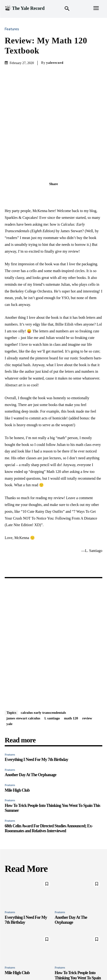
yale (9, 678)
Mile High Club (17, 745)
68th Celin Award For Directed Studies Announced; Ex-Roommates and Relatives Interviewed (49, 783)
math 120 (71, 673)
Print (62, 961)
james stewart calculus (23, 673)
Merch (91, 961)
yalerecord (55, 63)
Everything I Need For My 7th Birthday (36, 714)
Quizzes (30, 961)
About (46, 966)
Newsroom (47, 961)
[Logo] (25, 8)
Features (13, 29)
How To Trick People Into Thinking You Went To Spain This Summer (78, 932)
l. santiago (52, 673)
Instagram (76, 961)
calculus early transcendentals (43, 667)
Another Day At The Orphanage (30, 729)
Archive (60, 966)
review (87, 673)
